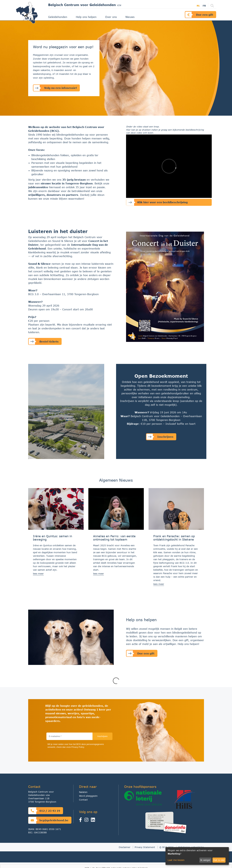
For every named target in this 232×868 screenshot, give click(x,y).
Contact (83, 800)
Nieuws (130, 17)
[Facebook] (82, 820)
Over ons (111, 17)
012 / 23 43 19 (44, 811)
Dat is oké (219, 860)
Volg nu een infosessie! (55, 88)
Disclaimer (125, 847)
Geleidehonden (58, 17)
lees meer (38, 574)
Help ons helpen (87, 17)
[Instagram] (87, 820)
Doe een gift (199, 15)
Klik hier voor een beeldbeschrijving (157, 202)
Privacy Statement (145, 847)
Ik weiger (205, 860)
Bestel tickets (44, 341)
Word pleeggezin (88, 796)
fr (204, 6)
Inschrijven (160, 437)
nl (198, 6)
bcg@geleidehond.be (48, 820)
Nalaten (83, 792)
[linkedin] (94, 820)
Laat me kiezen (176, 860)
